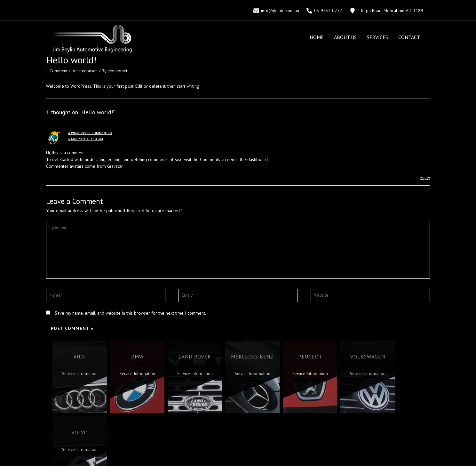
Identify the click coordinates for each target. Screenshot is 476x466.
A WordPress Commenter (91, 133)
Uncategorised (86, 71)
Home (317, 37)
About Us (345, 37)
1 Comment (57, 71)
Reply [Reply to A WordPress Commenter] (424, 177)
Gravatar (115, 166)
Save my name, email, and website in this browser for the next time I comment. (130, 317)
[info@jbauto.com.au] (276, 11)
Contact (409, 37)
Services (377, 37)
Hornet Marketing (259, 456)
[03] (325, 11)
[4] (387, 11)
